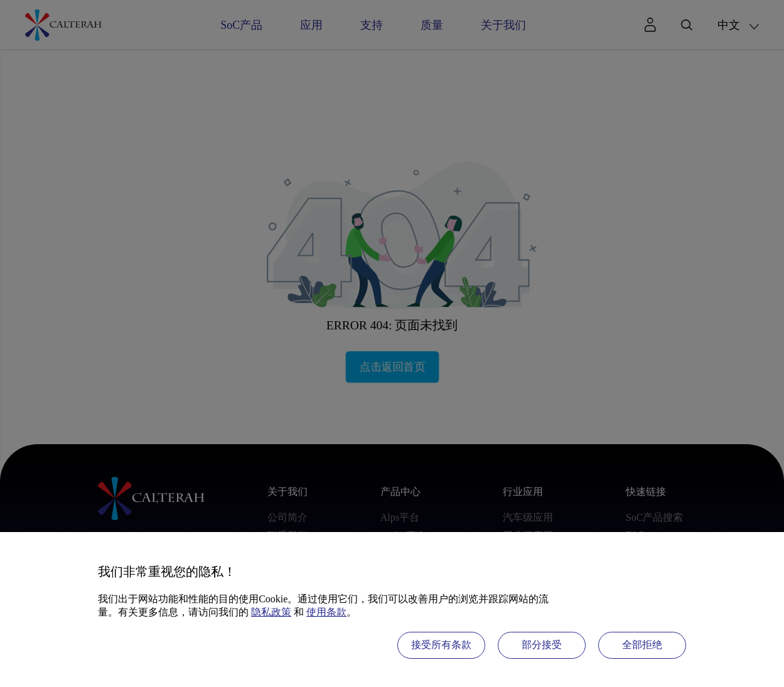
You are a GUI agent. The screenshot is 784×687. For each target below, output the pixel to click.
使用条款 (326, 612)
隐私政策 (271, 612)
